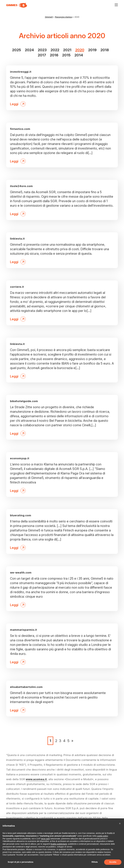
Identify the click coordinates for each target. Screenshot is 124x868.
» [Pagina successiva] (72, 741)
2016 (54, 55)
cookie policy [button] (102, 836)
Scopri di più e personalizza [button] (21, 862)
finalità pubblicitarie (59, 844)
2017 (42, 55)
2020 (80, 50)
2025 (17, 50)
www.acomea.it (36, 779)
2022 (55, 50)
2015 (66, 55)
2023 (42, 50)
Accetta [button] (113, 862)
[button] (120, 824)
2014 (79, 55)
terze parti (45, 839)
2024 (29, 50)
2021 (67, 50)
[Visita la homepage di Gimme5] (17, 5)
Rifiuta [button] (95, 862)
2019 (92, 50)
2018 (105, 50)
